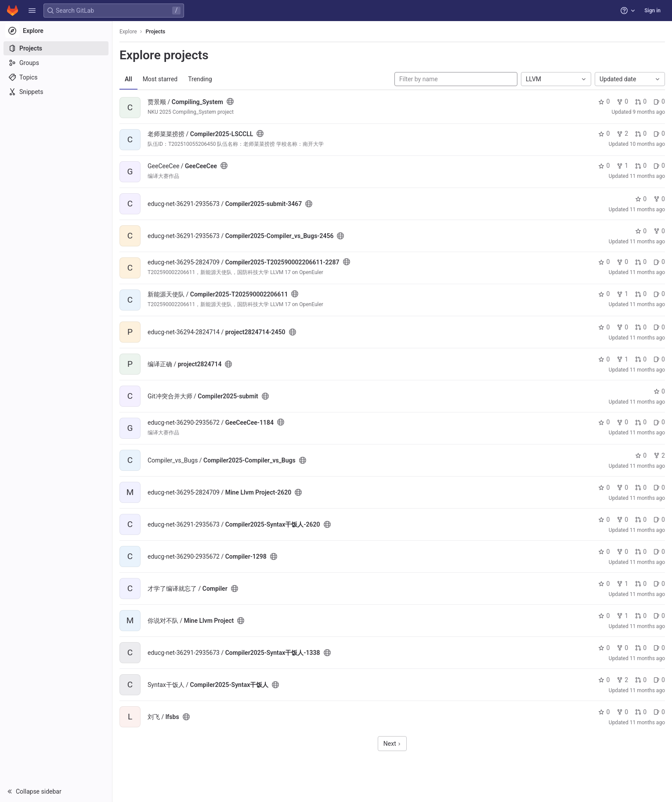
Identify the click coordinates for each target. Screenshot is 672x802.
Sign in (652, 11)
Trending (200, 79)
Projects (156, 32)
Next (392, 744)
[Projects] (56, 48)
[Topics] (56, 77)
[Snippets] (56, 92)
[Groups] (56, 63)
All (128, 79)
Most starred (160, 79)
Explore (128, 32)
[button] (32, 11)
